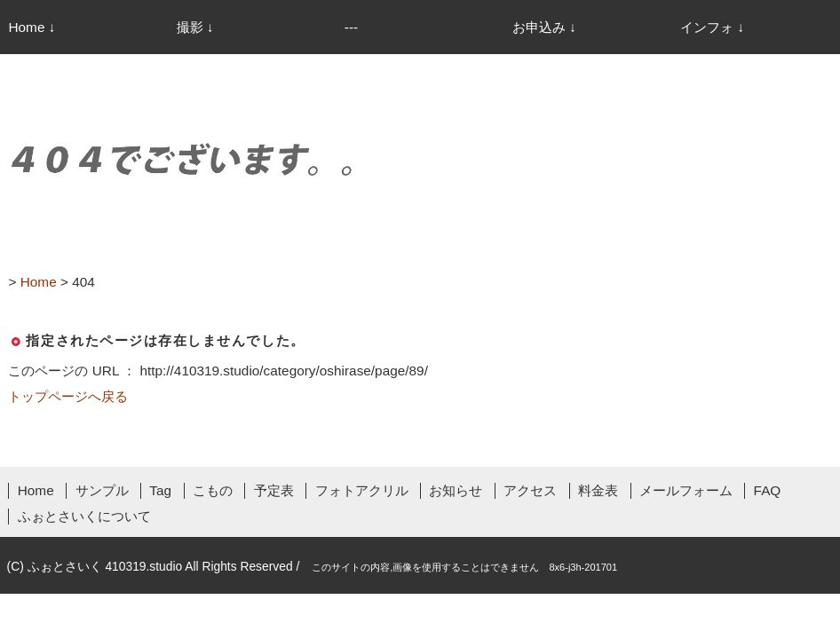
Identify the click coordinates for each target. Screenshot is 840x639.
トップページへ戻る (68, 396)
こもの (213, 490)
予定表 (274, 490)
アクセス (530, 490)
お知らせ (456, 490)
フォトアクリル (362, 490)
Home (36, 490)
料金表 (598, 490)
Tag (160, 490)
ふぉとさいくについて (84, 516)
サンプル (102, 490)
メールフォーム (686, 490)
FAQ (768, 490)
